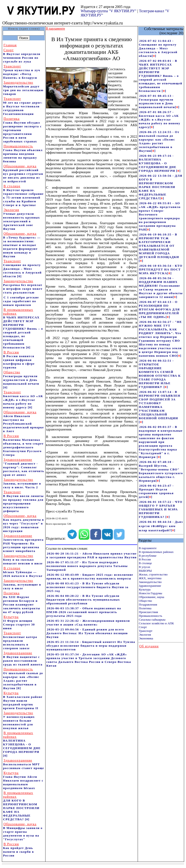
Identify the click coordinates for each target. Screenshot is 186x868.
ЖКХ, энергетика (150, 578)
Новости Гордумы (151, 593)
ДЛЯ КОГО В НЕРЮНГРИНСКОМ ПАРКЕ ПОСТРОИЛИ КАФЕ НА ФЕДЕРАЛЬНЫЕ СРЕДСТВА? (21, 806)
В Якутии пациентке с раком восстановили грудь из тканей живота (23, 659)
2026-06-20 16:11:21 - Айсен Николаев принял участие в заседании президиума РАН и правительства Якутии (92, 555)
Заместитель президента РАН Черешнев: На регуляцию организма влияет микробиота (23, 543)
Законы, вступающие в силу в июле (22, 585)
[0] (19, 276)
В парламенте (148, 548)
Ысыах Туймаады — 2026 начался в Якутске (23, 572)
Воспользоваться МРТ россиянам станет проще (24, 764)
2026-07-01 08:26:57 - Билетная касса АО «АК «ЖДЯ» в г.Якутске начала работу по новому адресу (160, 119)
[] (154, 56)
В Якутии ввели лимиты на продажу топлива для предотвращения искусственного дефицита (23, 502)
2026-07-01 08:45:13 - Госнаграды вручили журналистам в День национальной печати (157, 101)
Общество (145, 601)
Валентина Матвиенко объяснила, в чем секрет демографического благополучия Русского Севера (23, 445)
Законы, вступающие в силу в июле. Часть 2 (22, 483)
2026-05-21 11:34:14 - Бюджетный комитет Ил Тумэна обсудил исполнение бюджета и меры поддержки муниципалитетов (91, 646)
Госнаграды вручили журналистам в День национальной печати (21, 378)
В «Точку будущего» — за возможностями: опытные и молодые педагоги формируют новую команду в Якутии (22, 245)
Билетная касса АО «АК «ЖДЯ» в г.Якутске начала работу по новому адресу (23, 400)
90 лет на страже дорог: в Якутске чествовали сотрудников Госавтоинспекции (23, 106)
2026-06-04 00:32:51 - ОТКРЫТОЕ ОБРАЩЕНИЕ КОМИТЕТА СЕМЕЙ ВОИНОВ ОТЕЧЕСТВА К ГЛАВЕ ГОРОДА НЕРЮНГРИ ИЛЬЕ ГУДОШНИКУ (160, 374)
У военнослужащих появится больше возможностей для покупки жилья (19, 721)
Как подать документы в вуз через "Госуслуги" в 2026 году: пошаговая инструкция (23, 523)
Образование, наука (152, 597)
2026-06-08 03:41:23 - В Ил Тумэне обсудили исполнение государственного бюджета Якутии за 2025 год (87, 587)
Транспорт (146, 631)
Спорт (143, 627)
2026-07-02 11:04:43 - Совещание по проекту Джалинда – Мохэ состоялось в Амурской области (158, 48)
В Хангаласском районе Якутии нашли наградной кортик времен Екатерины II (23, 701)
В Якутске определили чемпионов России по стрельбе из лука (22, 56)
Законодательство (150, 582)
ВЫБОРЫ (145, 571)
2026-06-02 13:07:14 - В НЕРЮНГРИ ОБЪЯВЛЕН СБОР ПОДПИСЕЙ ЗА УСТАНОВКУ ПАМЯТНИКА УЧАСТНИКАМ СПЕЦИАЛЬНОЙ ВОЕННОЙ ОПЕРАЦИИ (160, 405)
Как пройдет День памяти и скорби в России (19, 850)
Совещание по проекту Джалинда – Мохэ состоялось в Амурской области (22, 269)
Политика (145, 608)
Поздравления (148, 604)
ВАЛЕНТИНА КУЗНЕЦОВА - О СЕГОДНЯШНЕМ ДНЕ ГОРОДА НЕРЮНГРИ (22, 742)
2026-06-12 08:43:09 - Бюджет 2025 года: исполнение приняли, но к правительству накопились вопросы (90, 577)
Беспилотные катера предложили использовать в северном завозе (20, 641)
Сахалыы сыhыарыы (152, 620)
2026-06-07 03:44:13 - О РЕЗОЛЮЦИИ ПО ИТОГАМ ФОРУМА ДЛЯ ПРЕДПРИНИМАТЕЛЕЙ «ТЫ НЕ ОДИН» (159, 309)
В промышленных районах (156, 552)
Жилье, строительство (153, 574)
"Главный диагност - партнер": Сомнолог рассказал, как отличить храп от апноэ (24, 467)
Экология (145, 635)
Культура (145, 589)
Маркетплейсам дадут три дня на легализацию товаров (23, 88)
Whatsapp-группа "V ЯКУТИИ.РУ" (108, 11)
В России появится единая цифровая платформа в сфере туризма (19, 360)
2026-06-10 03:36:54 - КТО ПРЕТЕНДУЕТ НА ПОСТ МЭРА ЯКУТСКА (161, 269)
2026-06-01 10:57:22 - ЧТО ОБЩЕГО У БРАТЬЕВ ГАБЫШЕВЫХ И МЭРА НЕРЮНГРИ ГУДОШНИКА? (161, 509)
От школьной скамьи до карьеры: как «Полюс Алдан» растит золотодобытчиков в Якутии (23, 679)
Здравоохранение (150, 586)
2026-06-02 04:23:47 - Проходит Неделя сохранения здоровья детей (156, 491)
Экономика (146, 638)
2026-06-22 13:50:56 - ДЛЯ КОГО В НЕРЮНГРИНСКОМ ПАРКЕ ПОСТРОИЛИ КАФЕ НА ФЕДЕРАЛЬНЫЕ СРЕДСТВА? (161, 187)
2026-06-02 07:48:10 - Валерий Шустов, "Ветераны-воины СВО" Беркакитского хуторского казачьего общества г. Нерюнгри (161, 471)
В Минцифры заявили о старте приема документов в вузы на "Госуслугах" (23, 832)
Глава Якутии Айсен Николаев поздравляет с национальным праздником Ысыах (23, 780)
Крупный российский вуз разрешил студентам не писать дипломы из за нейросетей (23, 174)
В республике (148, 556)
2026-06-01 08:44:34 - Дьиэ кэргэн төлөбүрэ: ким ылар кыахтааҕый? (161, 526)
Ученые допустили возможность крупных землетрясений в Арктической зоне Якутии (21, 219)
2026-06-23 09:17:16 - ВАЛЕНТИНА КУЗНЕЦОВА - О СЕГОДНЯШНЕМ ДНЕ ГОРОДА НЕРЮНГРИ (158, 163)
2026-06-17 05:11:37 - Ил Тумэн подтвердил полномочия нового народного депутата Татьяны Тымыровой (87, 566)
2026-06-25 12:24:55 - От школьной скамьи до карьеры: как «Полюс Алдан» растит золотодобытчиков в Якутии (159, 141)
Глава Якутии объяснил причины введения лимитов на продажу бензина (23, 154)
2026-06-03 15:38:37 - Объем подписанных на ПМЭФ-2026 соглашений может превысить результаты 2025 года (84, 612)
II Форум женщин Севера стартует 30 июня (19, 623)
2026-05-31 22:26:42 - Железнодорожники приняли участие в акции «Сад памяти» (88, 623)
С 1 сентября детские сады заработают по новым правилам (21, 301)
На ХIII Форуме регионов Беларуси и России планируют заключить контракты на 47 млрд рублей (22, 603)
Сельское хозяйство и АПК (156, 623)
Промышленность (151, 616)
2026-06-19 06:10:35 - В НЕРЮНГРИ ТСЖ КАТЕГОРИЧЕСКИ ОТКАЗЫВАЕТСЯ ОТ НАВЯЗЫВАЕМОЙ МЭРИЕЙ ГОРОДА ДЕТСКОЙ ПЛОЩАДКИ (159, 246)
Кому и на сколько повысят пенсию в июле (23, 560)
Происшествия (148, 612)
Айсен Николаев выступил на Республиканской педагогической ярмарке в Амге (23, 422)
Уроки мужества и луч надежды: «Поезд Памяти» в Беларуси (22, 72)
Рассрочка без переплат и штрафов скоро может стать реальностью (23, 287)
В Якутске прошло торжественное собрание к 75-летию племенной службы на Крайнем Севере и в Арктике (23, 196)
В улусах (145, 567)
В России (145, 559)
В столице (145, 563)
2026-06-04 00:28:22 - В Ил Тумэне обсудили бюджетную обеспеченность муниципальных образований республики (83, 600)
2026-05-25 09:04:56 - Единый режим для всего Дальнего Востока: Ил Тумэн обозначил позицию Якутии (87, 633)
